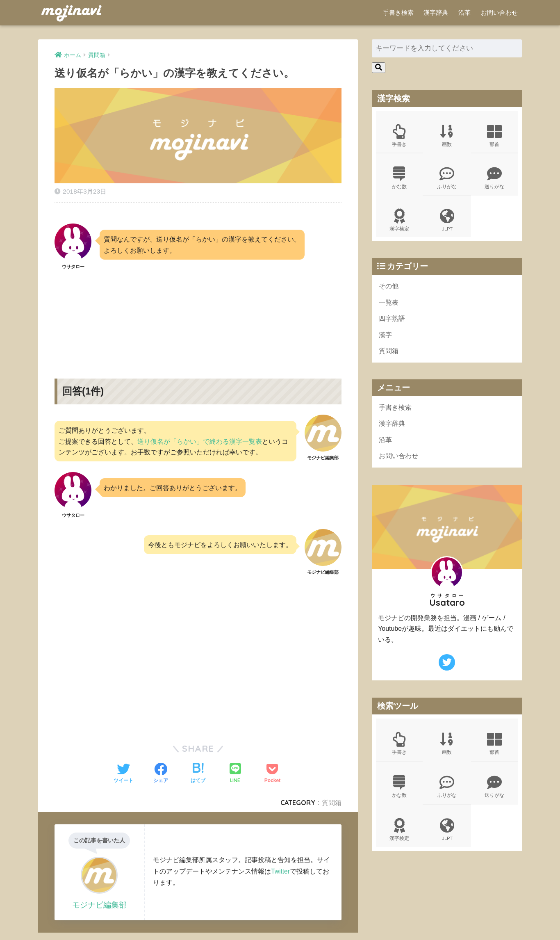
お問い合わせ (499, 13)
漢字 (386, 339)
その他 (389, 289)
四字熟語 (393, 322)
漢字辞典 (436, 13)
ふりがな (447, 179)
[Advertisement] (198, 315)
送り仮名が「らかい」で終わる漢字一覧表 (200, 439)
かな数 (399, 179)
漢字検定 (399, 222)
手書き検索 (398, 13)
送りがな (494, 179)
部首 (494, 136)
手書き (399, 136)
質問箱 (332, 800)
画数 (447, 136)
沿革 (464, 13)
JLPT (447, 222)
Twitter (281, 869)
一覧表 (389, 305)
